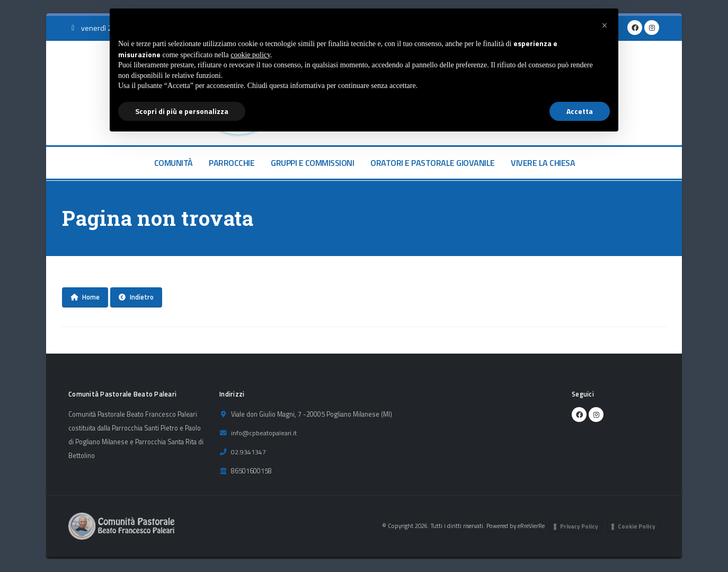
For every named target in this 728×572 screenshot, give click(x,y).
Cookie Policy (637, 526)
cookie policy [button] (250, 55)
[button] (605, 25)
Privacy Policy (579, 526)
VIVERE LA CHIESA (543, 163)
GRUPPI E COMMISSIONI (312, 163)
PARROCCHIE (232, 163)
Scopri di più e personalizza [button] (182, 111)
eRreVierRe (530, 526)
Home (85, 297)
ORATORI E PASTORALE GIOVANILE (433, 163)
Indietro (136, 297)
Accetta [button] (580, 111)
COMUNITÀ (174, 163)
